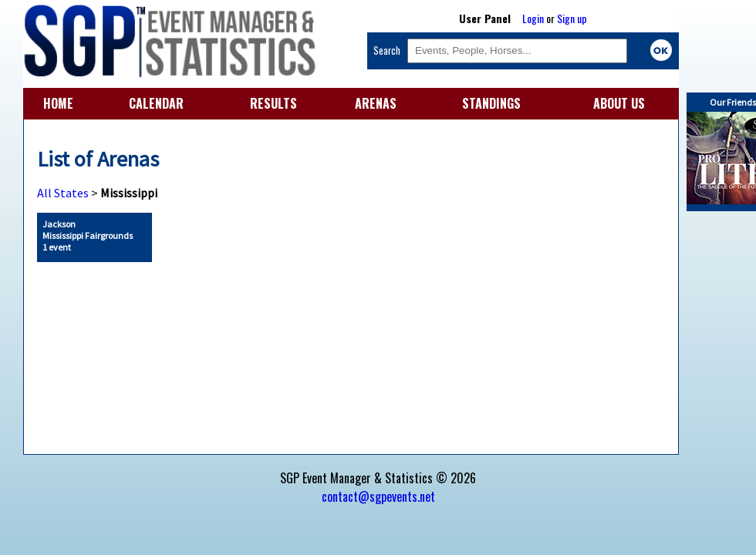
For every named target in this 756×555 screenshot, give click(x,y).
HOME (58, 103)
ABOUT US (619, 103)
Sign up (572, 18)
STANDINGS (491, 103)
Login (533, 18)
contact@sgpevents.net (378, 496)
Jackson (88, 235)
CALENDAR (156, 103)
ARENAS (376, 103)
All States (63, 193)
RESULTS (273, 103)
